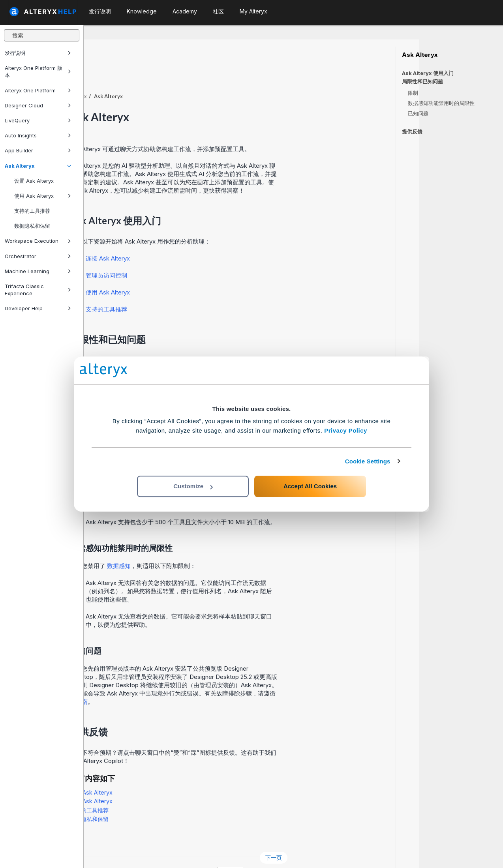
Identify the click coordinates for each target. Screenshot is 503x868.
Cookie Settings (368, 461)
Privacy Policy (346, 430)
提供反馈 (412, 131)
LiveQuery (38, 120)
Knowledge (142, 11)
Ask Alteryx (38, 166)
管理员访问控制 (190, 254)
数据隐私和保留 (32, 226)
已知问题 (418, 113)
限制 (413, 93)
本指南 (162, 680)
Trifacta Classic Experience (38, 290)
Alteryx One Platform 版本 (38, 71)
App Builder (38, 150)
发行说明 (38, 53)
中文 (314, 852)
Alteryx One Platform (38, 90)
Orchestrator (38, 256)
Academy (185, 11)
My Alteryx (253, 11)
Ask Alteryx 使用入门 (428, 73)
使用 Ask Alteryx (43, 196)
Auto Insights (38, 135)
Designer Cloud (38, 105)
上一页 (107, 836)
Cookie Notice (195, 852)
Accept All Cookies (310, 486)
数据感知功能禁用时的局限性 (441, 103)
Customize (193, 486)
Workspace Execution (38, 241)
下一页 (357, 836)
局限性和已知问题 (422, 82)
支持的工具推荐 (32, 211)
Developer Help (38, 308)
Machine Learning (38, 271)
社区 (218, 11)
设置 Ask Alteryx (34, 181)
